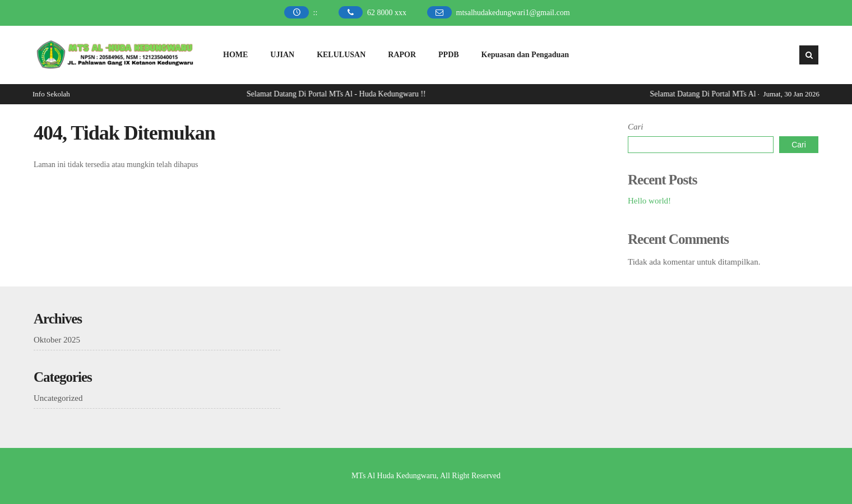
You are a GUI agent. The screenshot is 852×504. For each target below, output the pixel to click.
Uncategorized (58, 398)
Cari (636, 127)
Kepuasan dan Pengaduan (525, 55)
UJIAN (282, 55)
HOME (235, 55)
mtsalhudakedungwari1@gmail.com (513, 13)
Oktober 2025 (57, 340)
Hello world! (649, 201)
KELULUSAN (341, 55)
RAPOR (402, 55)
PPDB (449, 55)
